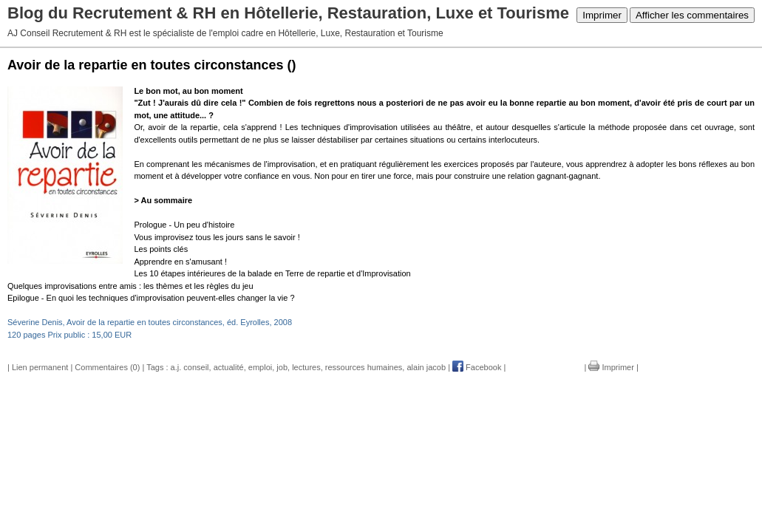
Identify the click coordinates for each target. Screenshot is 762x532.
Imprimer (602, 15)
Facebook (477, 367)
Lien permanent (40, 367)
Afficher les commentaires (692, 15)
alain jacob (426, 367)
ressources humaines (364, 367)
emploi (260, 367)
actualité (229, 367)
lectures (306, 367)
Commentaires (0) (107, 367)
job (282, 367)
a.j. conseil (190, 367)
